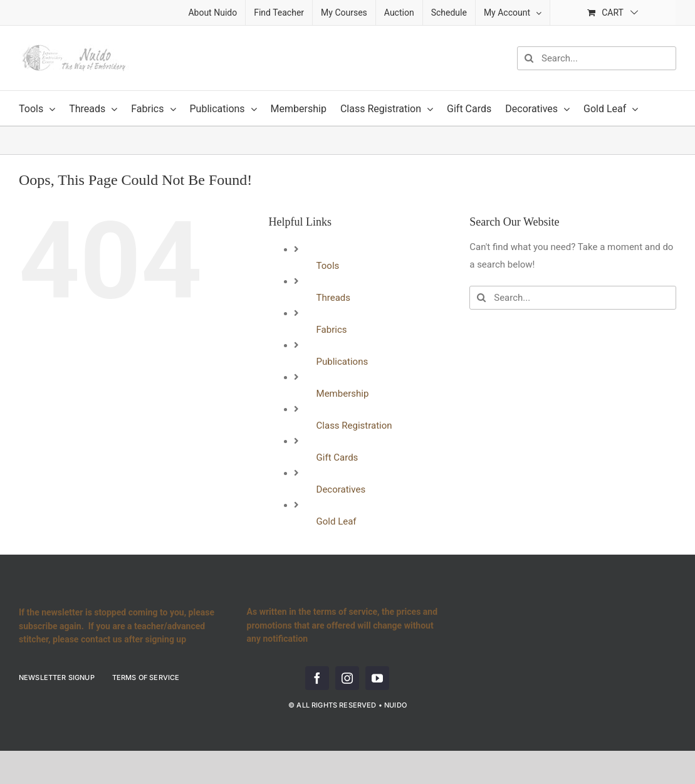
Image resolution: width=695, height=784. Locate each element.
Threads (333, 298)
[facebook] (317, 678)
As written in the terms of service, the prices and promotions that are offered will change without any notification (342, 625)
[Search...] (597, 58)
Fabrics (332, 330)
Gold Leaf (337, 521)
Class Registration (354, 426)
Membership (343, 394)
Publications (342, 362)
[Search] (529, 58)
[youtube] (377, 678)
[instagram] (347, 678)
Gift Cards (337, 457)
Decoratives (341, 489)
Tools (328, 266)
